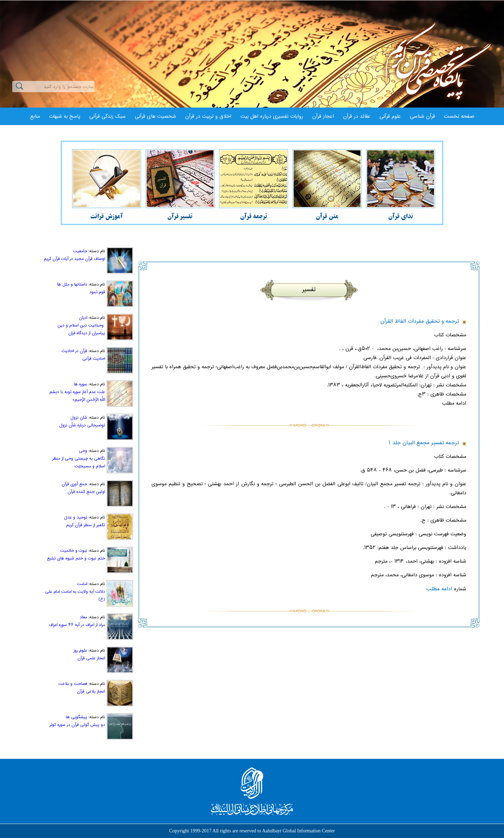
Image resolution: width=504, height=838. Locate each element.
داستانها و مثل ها (72, 284)
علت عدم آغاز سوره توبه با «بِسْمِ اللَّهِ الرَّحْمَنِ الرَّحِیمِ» (77, 396)
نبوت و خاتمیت (74, 551)
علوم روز (80, 651)
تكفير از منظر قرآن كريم (86, 525)
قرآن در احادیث (74, 351)
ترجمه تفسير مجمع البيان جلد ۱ (424, 443)
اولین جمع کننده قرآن (86, 492)
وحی (83, 451)
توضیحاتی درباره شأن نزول (82, 425)
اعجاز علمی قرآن (91, 658)
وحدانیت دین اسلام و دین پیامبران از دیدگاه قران (81, 329)
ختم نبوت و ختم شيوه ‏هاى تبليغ (76, 558)
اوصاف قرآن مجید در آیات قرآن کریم (74, 259)
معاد (83, 617)
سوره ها (80, 384)
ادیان (83, 318)
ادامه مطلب (439, 589)
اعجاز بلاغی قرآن (91, 692)
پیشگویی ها (76, 717)
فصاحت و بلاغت (73, 684)
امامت (82, 584)
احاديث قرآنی (94, 359)
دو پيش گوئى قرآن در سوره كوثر (77, 725)
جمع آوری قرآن (74, 484)
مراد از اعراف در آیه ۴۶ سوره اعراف (77, 625)
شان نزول (79, 418)
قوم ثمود (97, 292)
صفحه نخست (459, 116)
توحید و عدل (76, 517)
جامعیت (80, 251)
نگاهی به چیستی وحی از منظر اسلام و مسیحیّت (79, 462)
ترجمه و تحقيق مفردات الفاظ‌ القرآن (420, 321)
